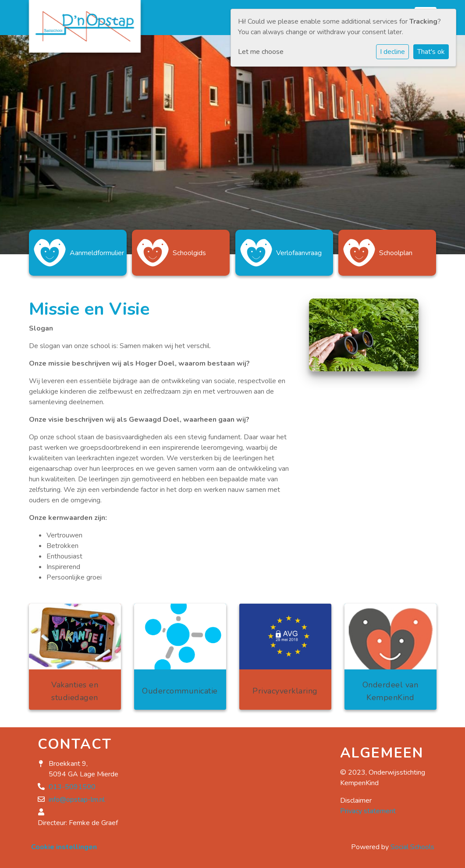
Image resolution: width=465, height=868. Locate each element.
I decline (392, 52)
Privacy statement (368, 811)
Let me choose (261, 52)
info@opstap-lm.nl (77, 800)
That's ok (431, 52)
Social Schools (412, 847)
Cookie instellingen (64, 847)
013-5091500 (72, 787)
